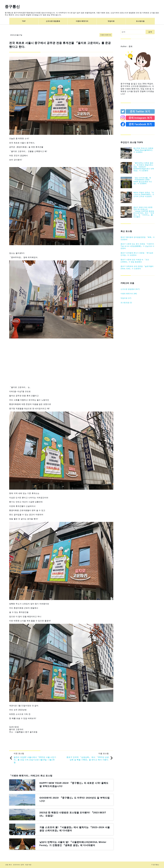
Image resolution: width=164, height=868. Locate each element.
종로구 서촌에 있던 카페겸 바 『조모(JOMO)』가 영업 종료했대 (135, 261)
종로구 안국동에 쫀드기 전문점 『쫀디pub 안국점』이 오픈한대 (137, 254)
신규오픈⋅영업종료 (53, 21)
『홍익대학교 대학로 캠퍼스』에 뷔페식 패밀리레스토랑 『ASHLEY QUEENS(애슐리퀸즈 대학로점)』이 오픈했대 (144, 167)
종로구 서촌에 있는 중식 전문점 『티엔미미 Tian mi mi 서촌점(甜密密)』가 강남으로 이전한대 (137, 246)
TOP (24, 21)
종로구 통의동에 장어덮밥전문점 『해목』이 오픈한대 (138, 238)
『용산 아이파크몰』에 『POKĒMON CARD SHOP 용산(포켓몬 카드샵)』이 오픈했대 (143, 181)
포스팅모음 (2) (126, 303)
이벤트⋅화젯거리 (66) (129, 294)
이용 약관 (28, 865)
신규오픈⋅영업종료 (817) (130, 289)
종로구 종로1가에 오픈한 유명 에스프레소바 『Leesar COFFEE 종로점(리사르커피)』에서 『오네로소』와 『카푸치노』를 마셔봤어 (144, 212)
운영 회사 (9, 865)
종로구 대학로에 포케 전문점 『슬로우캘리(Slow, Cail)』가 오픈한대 (137, 267)
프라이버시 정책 (18, 865)
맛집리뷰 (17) (126, 298)
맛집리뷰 (111, 21)
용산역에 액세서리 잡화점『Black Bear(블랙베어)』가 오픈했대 (144, 150)
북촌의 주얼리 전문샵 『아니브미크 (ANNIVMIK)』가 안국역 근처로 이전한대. (144, 194)
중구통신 (12, 7)
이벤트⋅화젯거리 (82, 21)
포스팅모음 (140, 21)
